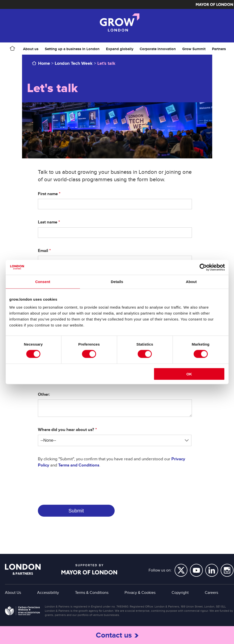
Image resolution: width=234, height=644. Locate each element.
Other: (44, 394)
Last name (48, 222)
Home (44, 63)
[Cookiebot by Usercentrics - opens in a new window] (203, 267)
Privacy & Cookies (140, 593)
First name (48, 194)
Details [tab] (117, 282)
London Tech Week (74, 63)
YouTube (196, 570)
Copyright (180, 593)
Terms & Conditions (92, 593)
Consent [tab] (43, 282)
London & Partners (23, 569)
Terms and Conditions (79, 465)
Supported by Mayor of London (89, 569)
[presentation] (76, 484)
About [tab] (191, 282)
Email (43, 251)
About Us (13, 593)
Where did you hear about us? (66, 430)
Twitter (181, 570)
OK (189, 374)
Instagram (227, 570)
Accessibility (48, 593)
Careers (211, 593)
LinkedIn (212, 570)
